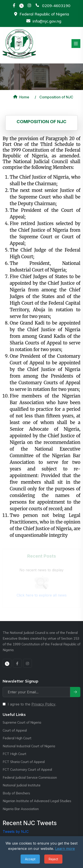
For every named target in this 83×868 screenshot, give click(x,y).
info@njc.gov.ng (47, 21)
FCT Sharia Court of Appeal (24, 762)
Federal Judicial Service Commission (30, 777)
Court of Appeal (15, 730)
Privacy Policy (43, 704)
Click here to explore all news (42, 595)
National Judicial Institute (22, 785)
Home (21, 97)
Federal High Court (17, 738)
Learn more (65, 849)
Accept (30, 859)
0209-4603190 (56, 6)
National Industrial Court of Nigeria (29, 746)
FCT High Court (14, 754)
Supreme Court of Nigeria (22, 722)
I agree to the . (32, 704)
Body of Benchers (16, 793)
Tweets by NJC (16, 832)
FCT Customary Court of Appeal (27, 770)
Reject (53, 859)
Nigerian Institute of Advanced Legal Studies (37, 801)
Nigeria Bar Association (21, 809)
